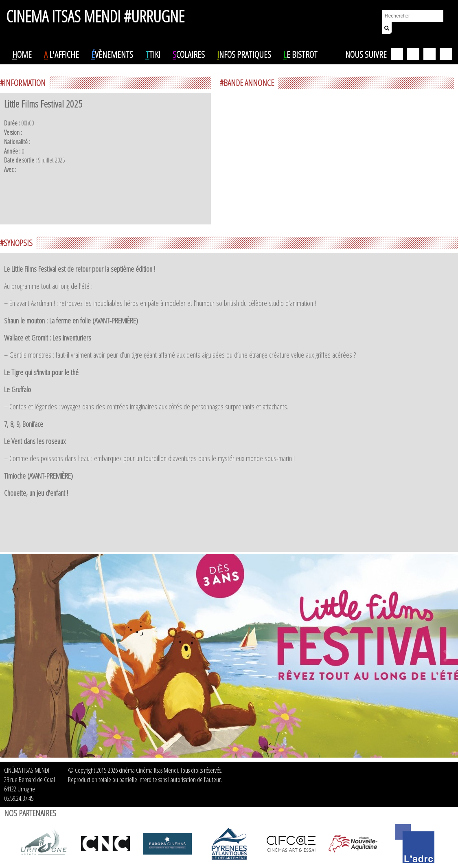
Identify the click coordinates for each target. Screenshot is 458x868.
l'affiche (61, 54)
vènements (112, 54)
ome (22, 54)
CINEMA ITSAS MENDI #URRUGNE (95, 13)
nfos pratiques (244, 54)
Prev (11, 656)
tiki (153, 54)
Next (447, 656)
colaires (189, 54)
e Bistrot (300, 54)
